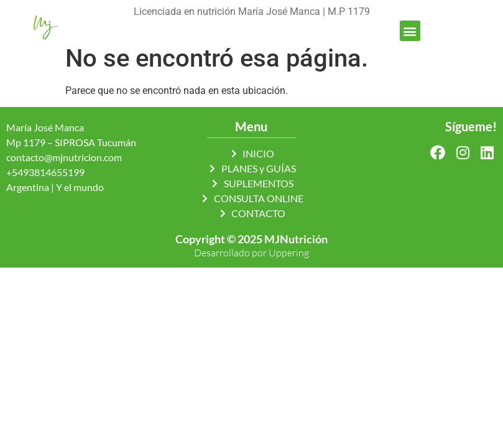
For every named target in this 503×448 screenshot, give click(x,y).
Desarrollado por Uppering (251, 253)
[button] (410, 31)
